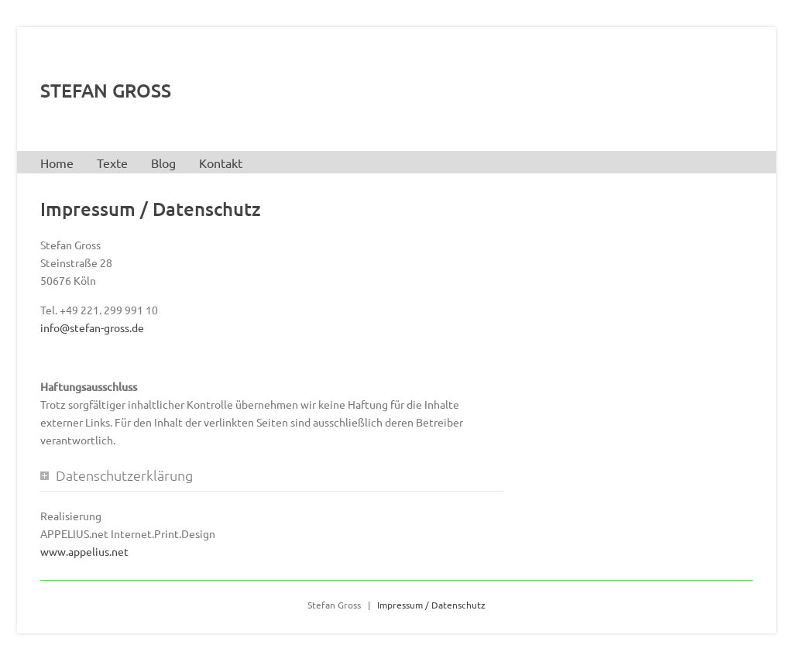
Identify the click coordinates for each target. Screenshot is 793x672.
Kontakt (221, 163)
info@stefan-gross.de (92, 327)
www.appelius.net (84, 551)
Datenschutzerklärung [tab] (124, 475)
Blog (163, 163)
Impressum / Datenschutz (431, 605)
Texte (112, 163)
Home (57, 163)
